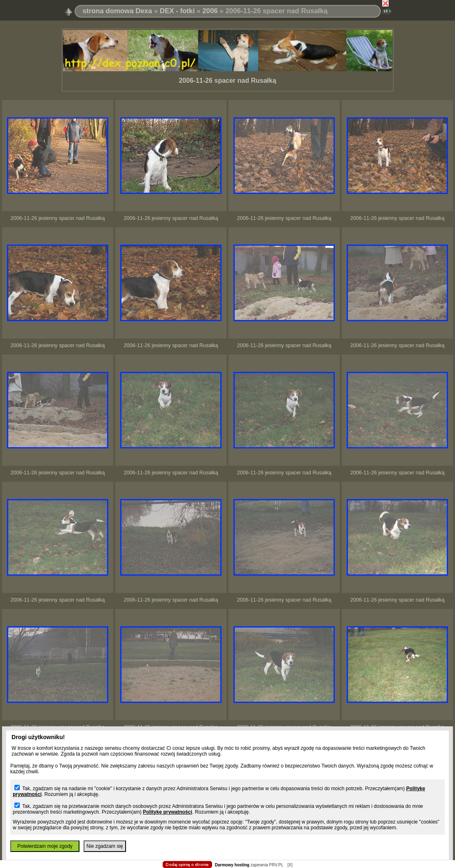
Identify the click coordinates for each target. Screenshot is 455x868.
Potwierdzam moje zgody (45, 846)
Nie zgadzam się (105, 846)
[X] (290, 865)
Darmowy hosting (232, 865)
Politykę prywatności (167, 812)
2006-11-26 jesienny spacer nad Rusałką (58, 218)
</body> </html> (228, 41)
